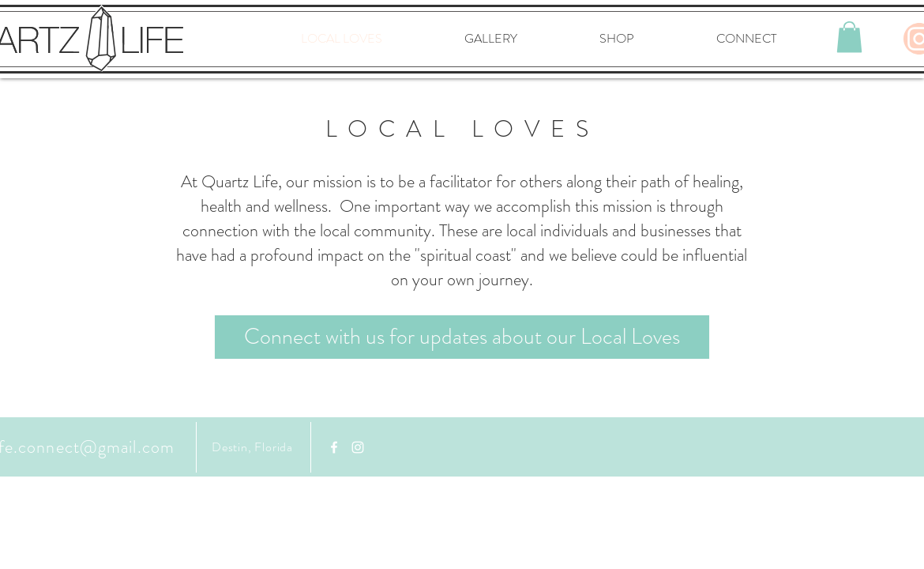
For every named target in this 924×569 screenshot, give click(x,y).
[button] (849, 37)
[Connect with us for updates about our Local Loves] (462, 337)
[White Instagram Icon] (358, 447)
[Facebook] (334, 447)
